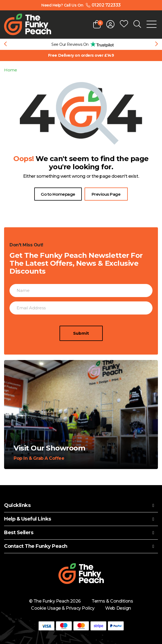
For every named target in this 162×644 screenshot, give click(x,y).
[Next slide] (157, 44)
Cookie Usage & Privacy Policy (63, 608)
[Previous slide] (5, 44)
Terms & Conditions (112, 601)
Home (10, 70)
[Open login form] (110, 24)
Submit (81, 336)
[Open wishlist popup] (124, 24)
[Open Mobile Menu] (152, 24)
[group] (81, 44)
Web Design (118, 608)
